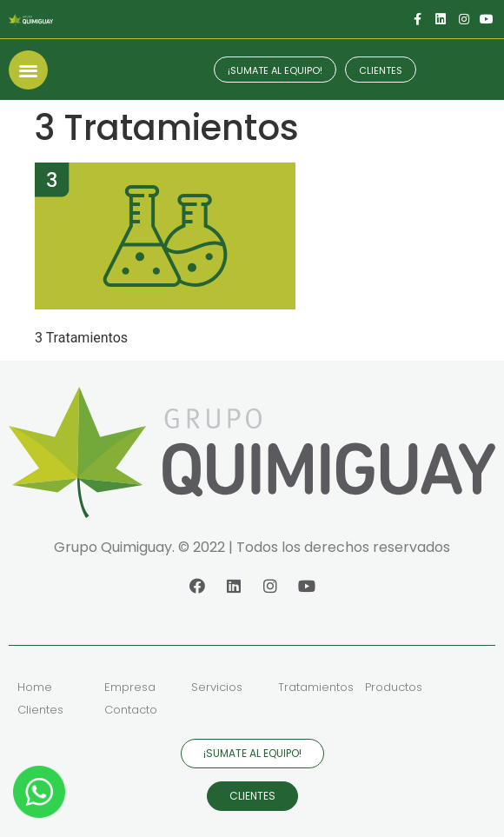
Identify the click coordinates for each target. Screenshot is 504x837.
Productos (394, 687)
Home (35, 687)
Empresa (130, 687)
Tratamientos (316, 687)
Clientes (40, 710)
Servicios (217, 687)
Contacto (131, 710)
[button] (28, 70)
